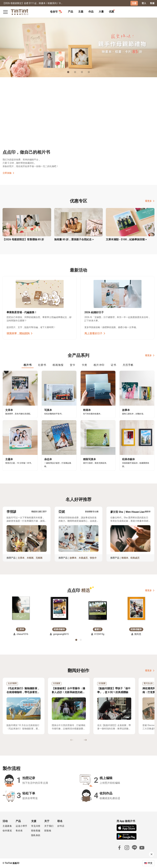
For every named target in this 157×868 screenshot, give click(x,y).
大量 (101, 12)
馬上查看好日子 (95, 333)
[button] (21, 608)
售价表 (19, 831)
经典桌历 (135, 558)
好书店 (61, 826)
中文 (150, 863)
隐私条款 (36, 835)
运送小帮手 (22, 826)
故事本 (73, 558)
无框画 (39, 558)
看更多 (150, 201)
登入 (144, 3)
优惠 (111, 12)
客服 (152, 3)
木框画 (30, 558)
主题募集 (7, 826)
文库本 (21, 558)
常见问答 (36, 826)
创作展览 (7, 831)
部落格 (48, 831)
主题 (81, 12)
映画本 (125, 558)
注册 (134, 3)
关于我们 (49, 826)
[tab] (71, 12)
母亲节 (56, 12)
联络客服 (36, 831)
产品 (71, 12)
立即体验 (8, 173)
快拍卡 (93, 558)
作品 (91, 12)
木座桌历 (83, 558)
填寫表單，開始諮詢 (20, 333)
